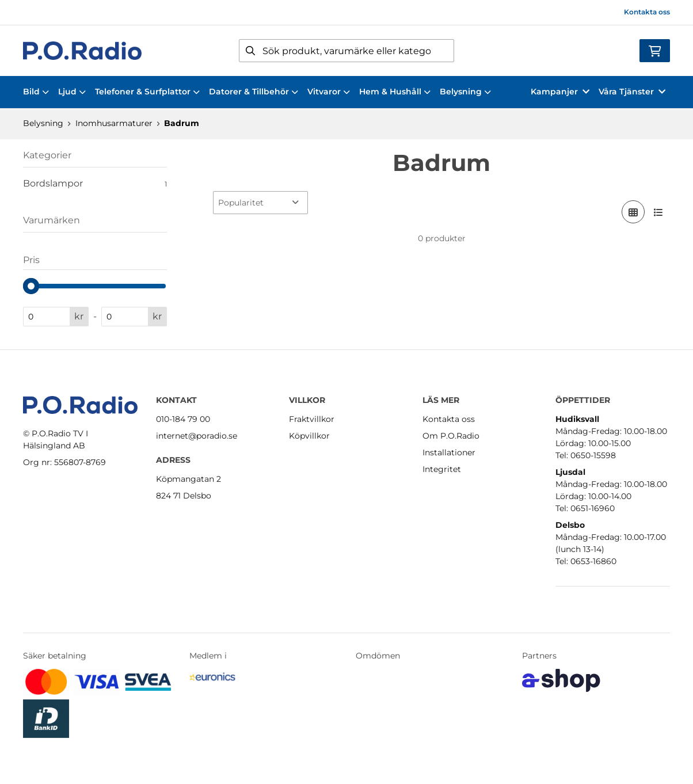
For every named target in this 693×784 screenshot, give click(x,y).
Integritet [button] (442, 469)
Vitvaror (329, 92)
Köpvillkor (309, 436)
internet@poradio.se (197, 436)
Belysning (465, 92)
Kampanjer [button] (560, 92)
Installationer (449, 452)
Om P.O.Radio (451, 436)
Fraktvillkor (312, 419)
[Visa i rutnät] (633, 212)
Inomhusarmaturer (114, 123)
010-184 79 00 (183, 419)
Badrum (182, 123)
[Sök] (347, 51)
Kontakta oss (647, 12)
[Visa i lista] (658, 212)
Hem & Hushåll (395, 92)
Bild (36, 92)
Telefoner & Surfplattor (147, 92)
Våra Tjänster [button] (632, 92)
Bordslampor (95, 184)
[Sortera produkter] (260, 203)
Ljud (72, 92)
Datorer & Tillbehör (254, 92)
